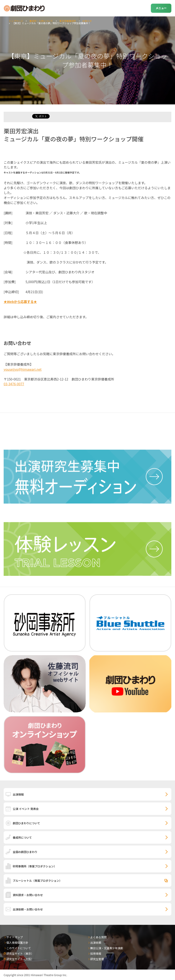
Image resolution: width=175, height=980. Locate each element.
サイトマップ (15, 937)
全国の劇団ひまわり (25, 852)
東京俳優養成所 (68, 21)
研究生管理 (97, 959)
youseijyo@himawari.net (23, 369)
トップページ (16, 21)
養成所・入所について (41, 21)
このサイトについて (19, 948)
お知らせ (87, 21)
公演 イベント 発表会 (26, 809)
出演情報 (18, 794)
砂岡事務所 (35, 866)
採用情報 (96, 953)
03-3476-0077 (14, 384)
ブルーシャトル (37, 880)
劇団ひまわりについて (26, 823)
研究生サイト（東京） (20, 953)
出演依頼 (96, 943)
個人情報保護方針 (17, 943)
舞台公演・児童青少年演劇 (107, 948)
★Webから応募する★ (20, 301)
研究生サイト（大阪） (20, 959)
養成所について (22, 837)
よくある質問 (98, 937)
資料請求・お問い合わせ (28, 895)
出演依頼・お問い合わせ (28, 909)
